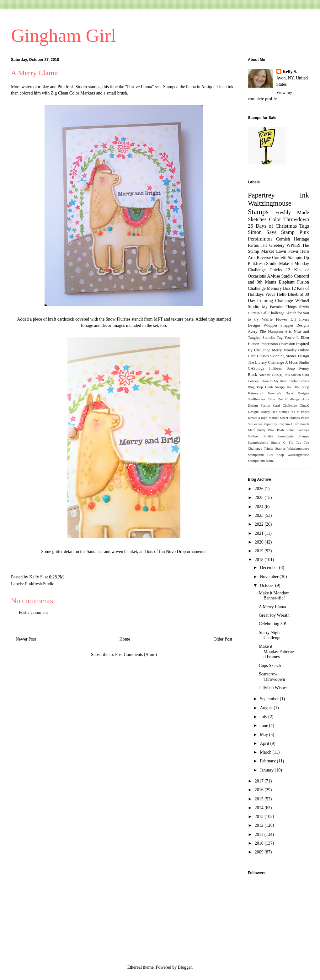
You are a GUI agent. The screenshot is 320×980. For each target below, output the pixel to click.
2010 (260, 843)
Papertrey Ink (278, 195)
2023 (260, 515)
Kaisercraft (256, 393)
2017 (260, 781)
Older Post (223, 639)
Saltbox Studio (260, 436)
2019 (260, 551)
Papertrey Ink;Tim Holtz (281, 424)
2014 (260, 808)
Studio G (278, 442)
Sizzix (304, 307)
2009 (260, 852)
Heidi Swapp (275, 387)
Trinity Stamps (275, 448)
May (264, 735)
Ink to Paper (300, 412)
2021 (260, 533)
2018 (260, 560)
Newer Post (26, 639)
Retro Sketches (298, 430)
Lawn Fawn (287, 251)
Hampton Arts (280, 332)
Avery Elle (257, 332)
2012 (260, 825)
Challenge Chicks (265, 270)
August (267, 708)
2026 (260, 489)
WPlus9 (293, 245)
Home (125, 639)
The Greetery (273, 245)
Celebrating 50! (272, 624)
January (267, 770)
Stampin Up (298, 258)
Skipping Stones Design (290, 356)
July (264, 717)
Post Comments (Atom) (136, 655)
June (264, 726)
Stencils (269, 338)
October (267, 585)
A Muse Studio (297, 362)
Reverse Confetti (272, 258)
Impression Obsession (278, 344)
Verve (270, 294)
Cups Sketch (270, 666)
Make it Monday (294, 264)
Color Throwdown (289, 219)
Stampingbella (258, 442)
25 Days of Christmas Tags (278, 226)
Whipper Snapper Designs (286, 325)
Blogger (185, 967)
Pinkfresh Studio (40, 584)
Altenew (264, 375)
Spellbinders (257, 399)
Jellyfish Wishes (273, 688)
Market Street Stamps (284, 418)
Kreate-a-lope (258, 418)
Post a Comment (33, 612)
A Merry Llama (272, 607)
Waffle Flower (275, 319)
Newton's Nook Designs (288, 393)
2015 (260, 799)
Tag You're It (288, 338)
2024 (260, 507)
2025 (260, 498)
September (270, 699)
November (270, 577)
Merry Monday (284, 350)
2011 (260, 834)
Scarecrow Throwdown (272, 677)
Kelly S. (290, 72)
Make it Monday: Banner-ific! (274, 596)
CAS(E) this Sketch (286, 375)
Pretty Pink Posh (271, 430)
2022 (260, 524)
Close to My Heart (274, 381)
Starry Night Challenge (270, 635)
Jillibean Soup (282, 368)
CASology (256, 368)
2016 (260, 790)
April (265, 743)
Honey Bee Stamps (275, 412)
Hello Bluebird (290, 294)
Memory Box (278, 288)
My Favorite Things (279, 307)
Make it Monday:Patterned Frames (276, 652)
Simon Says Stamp (271, 232)
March (266, 752)
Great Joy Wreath (274, 615)
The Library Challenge (266, 362)
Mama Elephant (280, 282)
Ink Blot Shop (298, 387)
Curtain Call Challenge (266, 313)
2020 (260, 542)
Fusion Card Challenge (279, 405)
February (268, 761)
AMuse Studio (280, 276)
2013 (260, 817)
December (269, 568)
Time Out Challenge (284, 399)
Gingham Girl (64, 35)
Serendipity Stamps (293, 436)
